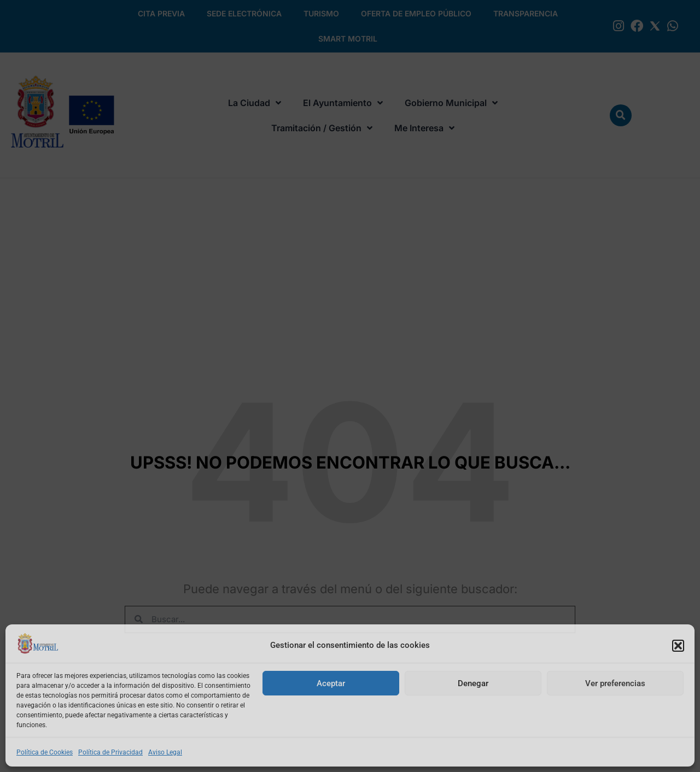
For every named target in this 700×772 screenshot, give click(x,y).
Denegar (473, 683)
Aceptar (331, 683)
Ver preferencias (615, 683)
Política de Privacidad (110, 752)
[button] (678, 646)
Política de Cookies (45, 752)
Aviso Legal (165, 752)
